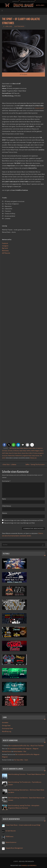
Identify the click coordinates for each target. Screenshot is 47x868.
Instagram (5, 246)
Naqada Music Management (14, 848)
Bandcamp (5, 251)
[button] (4, 445)
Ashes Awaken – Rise (20, 751)
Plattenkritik (19, 456)
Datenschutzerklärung (28, 1)
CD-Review (16, 451)
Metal (7, 453)
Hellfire (28, 451)
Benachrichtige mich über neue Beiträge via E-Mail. (20, 523)
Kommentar (6, 481)
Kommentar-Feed (7, 729)
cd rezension (39, 448)
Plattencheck (19, 26)
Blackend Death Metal (30, 448)
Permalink (33, 458)
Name (4, 499)
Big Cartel (5, 248)
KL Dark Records (11, 831)
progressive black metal (29, 456)
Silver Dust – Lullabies (9, 465)
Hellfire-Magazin (35, 451)
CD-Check (5, 451)
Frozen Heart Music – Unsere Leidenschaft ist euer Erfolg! (23, 825)
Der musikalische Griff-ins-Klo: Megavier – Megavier (23, 749)
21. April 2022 (8, 26)
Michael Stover (7, 751)
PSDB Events (9, 837)
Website (5, 513)
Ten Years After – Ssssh (21, 760)
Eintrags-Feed (6, 726)
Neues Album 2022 (27, 453)
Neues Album (18, 453)
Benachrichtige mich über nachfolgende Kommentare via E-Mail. (24, 520)
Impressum (16, 1)
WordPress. (33, 865)
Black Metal (20, 448)
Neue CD (11, 453)
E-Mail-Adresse (7, 506)
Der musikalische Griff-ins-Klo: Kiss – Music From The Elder (26, 746)
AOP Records (6, 253)
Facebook (5, 243)
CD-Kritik (10, 451)
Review (37, 456)
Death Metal (23, 451)
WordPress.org (7, 731)
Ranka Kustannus (11, 842)
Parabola (24, 865)
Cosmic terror (39, 108)
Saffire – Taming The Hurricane (35, 465)
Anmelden (5, 723)
